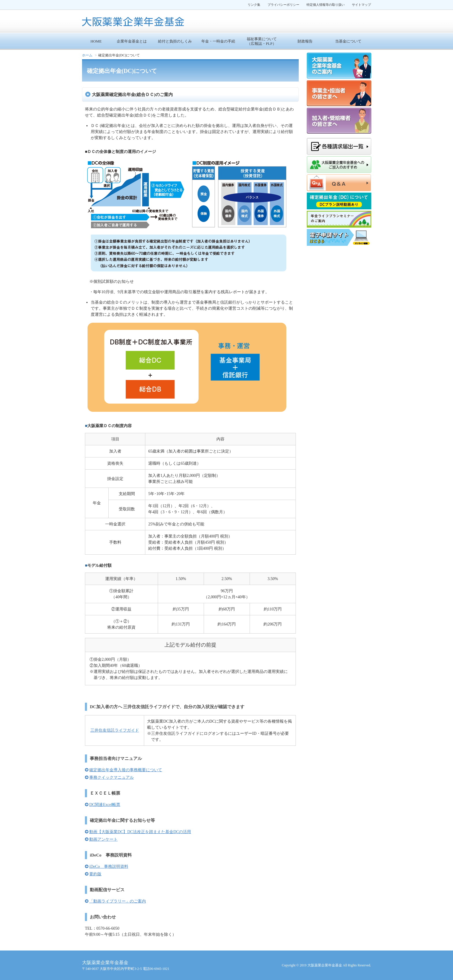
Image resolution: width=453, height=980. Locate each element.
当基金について (348, 41)
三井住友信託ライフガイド (115, 730)
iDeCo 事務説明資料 (109, 867)
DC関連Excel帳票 (105, 805)
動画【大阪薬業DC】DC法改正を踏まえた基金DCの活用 (140, 832)
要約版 (95, 874)
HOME (96, 41)
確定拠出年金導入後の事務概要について (126, 770)
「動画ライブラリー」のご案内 (118, 901)
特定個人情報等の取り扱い (326, 5)
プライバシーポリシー (283, 5)
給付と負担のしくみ (175, 41)
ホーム (87, 55)
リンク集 (254, 5)
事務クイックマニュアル (112, 777)
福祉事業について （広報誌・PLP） (262, 41)
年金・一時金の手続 (218, 41)
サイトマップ (361, 5)
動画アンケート (103, 839)
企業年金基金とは (132, 41)
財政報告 (305, 41)
